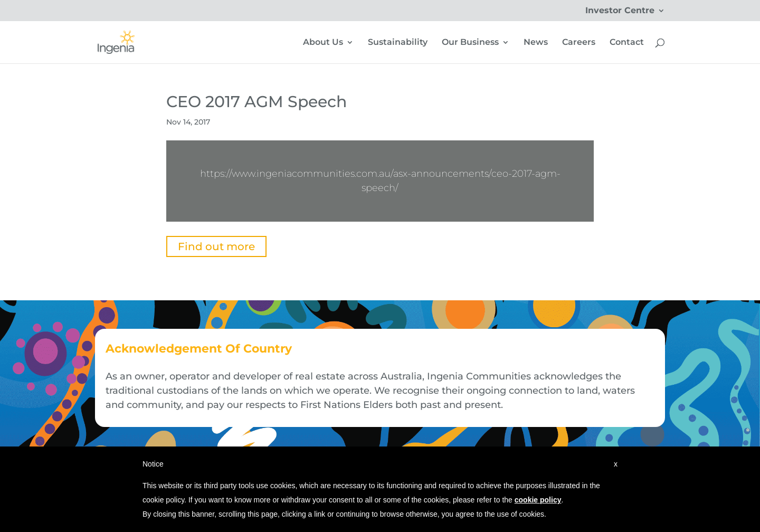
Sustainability (398, 43)
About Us (323, 43)
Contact (627, 43)
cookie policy (538, 500)
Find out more (216, 246)
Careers (579, 43)
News (536, 43)
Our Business (470, 43)
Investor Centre (620, 11)
